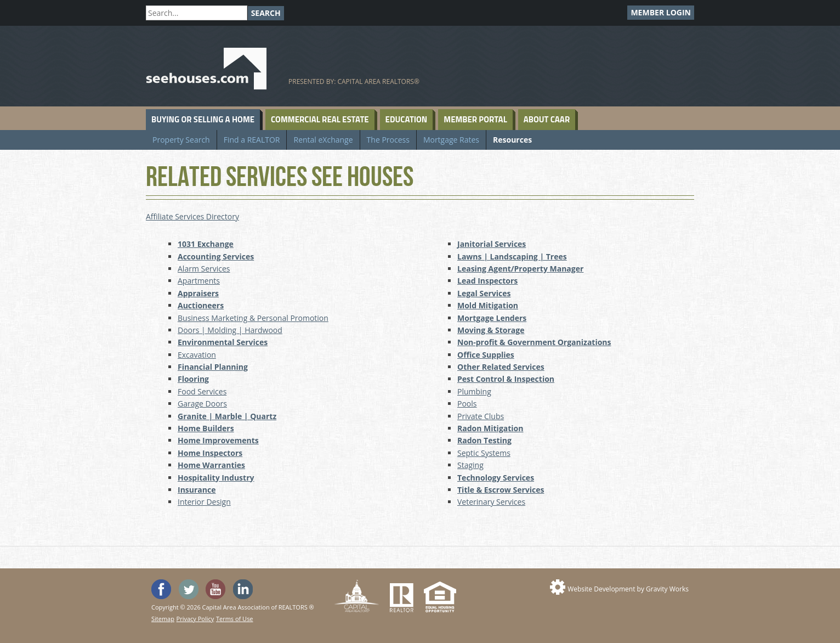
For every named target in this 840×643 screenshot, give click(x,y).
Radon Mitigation (490, 428)
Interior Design (204, 502)
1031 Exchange (206, 244)
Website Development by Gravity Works (628, 589)
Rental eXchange (323, 140)
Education (407, 119)
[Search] (197, 13)
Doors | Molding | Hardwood (230, 330)
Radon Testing (484, 440)
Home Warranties (211, 465)
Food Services (202, 391)
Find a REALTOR (252, 140)
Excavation (197, 355)
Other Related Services (501, 367)
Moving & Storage (491, 330)
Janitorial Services (492, 244)
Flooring (193, 379)
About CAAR (547, 119)
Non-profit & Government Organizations (534, 342)
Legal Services (484, 293)
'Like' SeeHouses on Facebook (161, 589)
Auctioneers (201, 305)
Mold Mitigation (488, 305)
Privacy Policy (195, 619)
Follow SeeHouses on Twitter (189, 589)
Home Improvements (218, 440)
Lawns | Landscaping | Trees (512, 256)
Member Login (661, 12)
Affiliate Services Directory (192, 216)
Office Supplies (486, 355)
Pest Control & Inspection (506, 379)
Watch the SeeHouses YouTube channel (215, 589)
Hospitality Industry (216, 478)
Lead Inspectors (487, 281)
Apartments (199, 281)
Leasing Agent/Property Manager (520, 269)
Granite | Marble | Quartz (227, 416)
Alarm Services (204, 269)
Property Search (181, 140)
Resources (512, 140)
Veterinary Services (491, 502)
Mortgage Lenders (492, 318)
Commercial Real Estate (320, 119)
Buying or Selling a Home (203, 119)
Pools (467, 404)
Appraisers (198, 293)
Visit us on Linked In (243, 589)
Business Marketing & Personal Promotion (253, 318)
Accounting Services (216, 256)
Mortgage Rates (451, 140)
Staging (470, 465)
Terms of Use (235, 619)
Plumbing (474, 391)
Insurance (197, 490)
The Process (388, 140)
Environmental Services (223, 342)
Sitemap (163, 619)
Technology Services (496, 478)
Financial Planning (213, 367)
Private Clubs (481, 416)
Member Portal (475, 119)
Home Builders (206, 428)
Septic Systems (484, 453)
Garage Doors (202, 404)
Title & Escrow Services (501, 490)
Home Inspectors (210, 453)
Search (266, 13)
